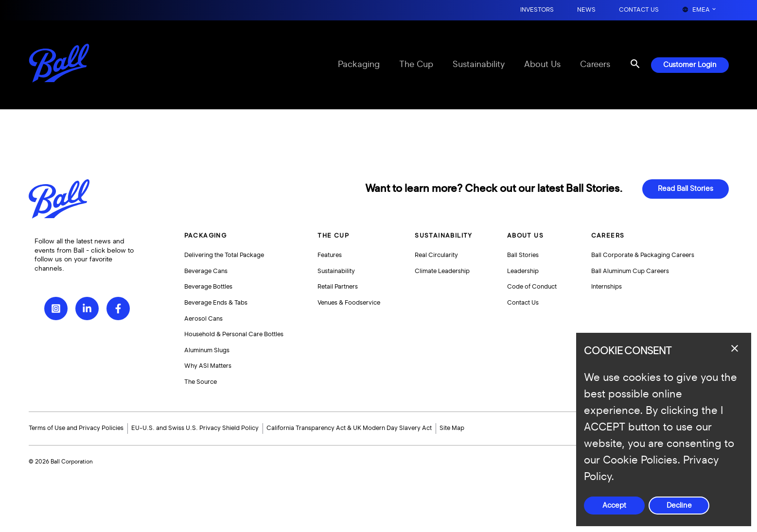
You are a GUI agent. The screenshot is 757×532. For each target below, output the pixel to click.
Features (330, 255)
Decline (679, 506)
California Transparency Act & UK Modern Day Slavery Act (349, 428)
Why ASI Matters (208, 366)
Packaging (359, 65)
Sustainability (479, 65)
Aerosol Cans (203, 319)
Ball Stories (523, 255)
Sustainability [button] (444, 236)
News (586, 10)
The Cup (416, 65)
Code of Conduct (532, 287)
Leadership (523, 271)
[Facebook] (118, 309)
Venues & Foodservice (349, 303)
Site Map (452, 428)
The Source (201, 382)
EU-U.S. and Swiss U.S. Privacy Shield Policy (195, 428)
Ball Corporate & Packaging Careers (643, 255)
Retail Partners (338, 287)
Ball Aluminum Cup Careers (630, 271)
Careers (595, 65)
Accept (614, 506)
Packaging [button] (206, 236)
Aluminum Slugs (207, 350)
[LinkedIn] (87, 309)
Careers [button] (608, 236)
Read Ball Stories (686, 189)
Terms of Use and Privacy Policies (76, 428)
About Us (542, 65)
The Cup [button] (333, 236)
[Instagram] (56, 309)
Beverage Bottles (208, 287)
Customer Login (690, 65)
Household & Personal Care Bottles (234, 334)
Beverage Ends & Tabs (216, 303)
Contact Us (639, 10)
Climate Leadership (442, 271)
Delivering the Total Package (224, 255)
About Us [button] (525, 236)
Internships (607, 287)
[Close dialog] (735, 348)
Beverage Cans (206, 271)
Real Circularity (436, 255)
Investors (537, 10)
